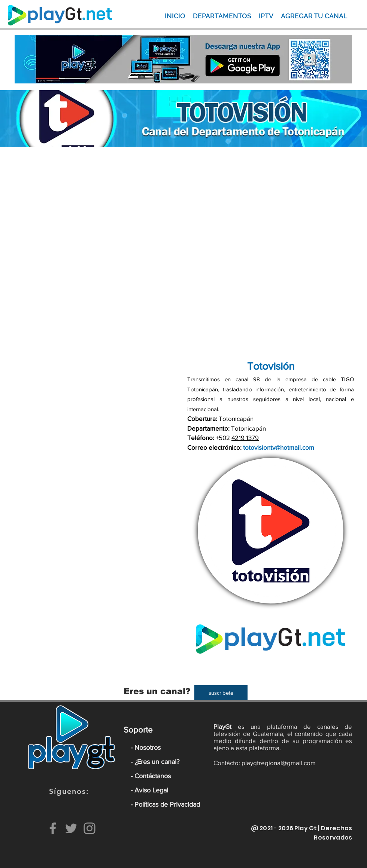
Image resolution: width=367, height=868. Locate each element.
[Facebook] (53, 828)
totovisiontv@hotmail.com (279, 447)
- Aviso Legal (149, 790)
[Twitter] (71, 828)
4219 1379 (245, 438)
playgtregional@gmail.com (279, 763)
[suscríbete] (221, 693)
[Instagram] (90, 828)
